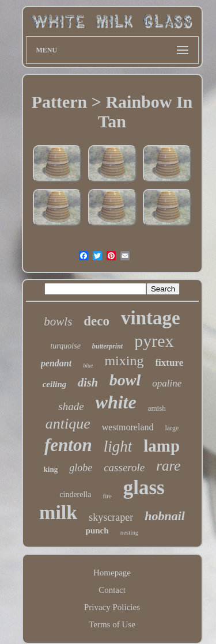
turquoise (65, 346)
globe (81, 468)
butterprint (107, 346)
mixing (124, 361)
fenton (68, 445)
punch (97, 531)
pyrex (154, 341)
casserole (124, 467)
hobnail (165, 516)
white (116, 402)
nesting (130, 532)
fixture (169, 363)
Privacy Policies (112, 607)
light (118, 446)
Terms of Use (112, 624)
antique (68, 424)
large (172, 428)
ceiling (55, 384)
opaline (167, 383)
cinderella (75, 495)
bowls (58, 321)
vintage (151, 318)
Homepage (112, 573)
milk (58, 512)
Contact (112, 590)
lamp (162, 446)
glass (144, 488)
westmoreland (128, 427)
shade (71, 406)
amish (157, 408)
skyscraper (111, 517)
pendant (56, 363)
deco (96, 321)
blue (88, 365)
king (51, 469)
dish (88, 382)
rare (168, 466)
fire (107, 496)
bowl (125, 380)
